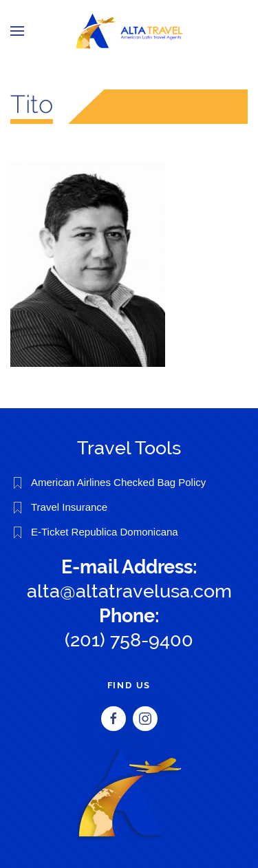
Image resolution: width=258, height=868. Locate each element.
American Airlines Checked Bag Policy (118, 482)
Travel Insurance (69, 507)
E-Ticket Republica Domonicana (105, 532)
